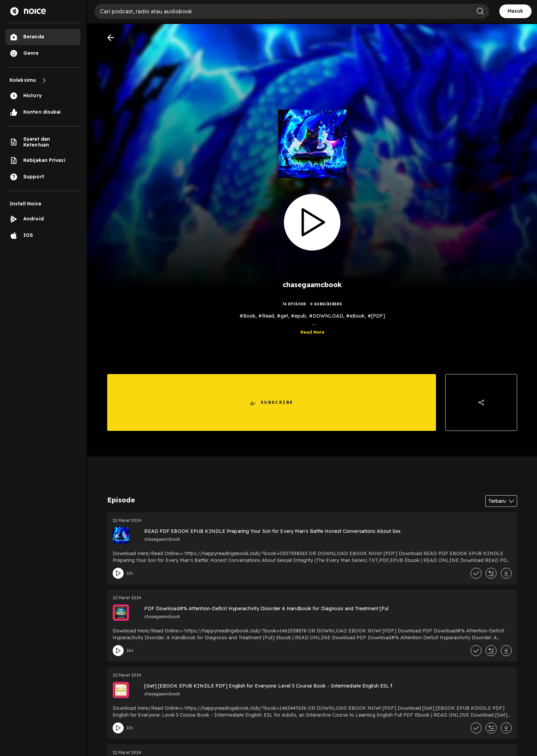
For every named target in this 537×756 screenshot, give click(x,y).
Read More (312, 335)
